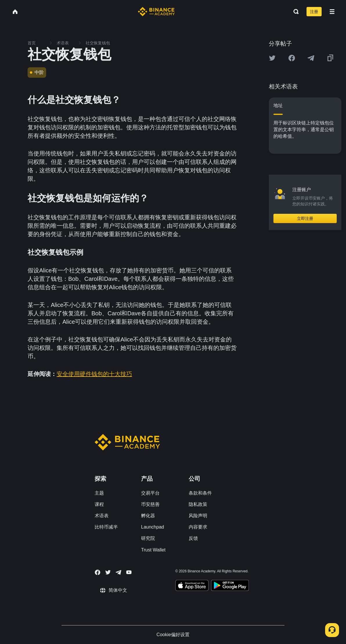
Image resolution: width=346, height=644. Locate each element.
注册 (314, 12)
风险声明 (198, 516)
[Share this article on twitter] (272, 58)
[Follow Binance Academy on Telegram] (118, 572)
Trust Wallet (153, 550)
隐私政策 (198, 504)
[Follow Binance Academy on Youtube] (129, 572)
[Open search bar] (294, 12)
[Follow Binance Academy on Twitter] (108, 572)
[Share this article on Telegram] (311, 58)
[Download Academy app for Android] (230, 586)
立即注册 (305, 218)
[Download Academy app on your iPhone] (192, 586)
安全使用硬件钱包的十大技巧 (94, 374)
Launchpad (153, 527)
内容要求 (198, 527)
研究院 (148, 538)
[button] (332, 12)
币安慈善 (150, 504)
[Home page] (156, 12)
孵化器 (148, 516)
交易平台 (150, 493)
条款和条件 (200, 493)
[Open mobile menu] (332, 12)
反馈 (193, 538)
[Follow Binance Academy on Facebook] (98, 572)
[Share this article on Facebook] (292, 58)
